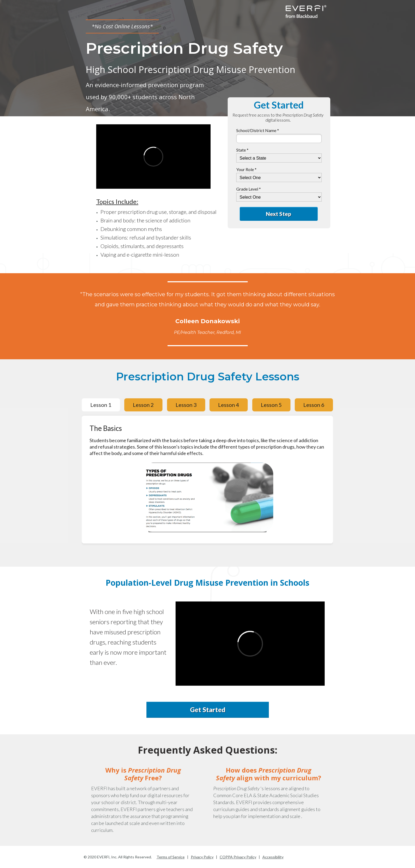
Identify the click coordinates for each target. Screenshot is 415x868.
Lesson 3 (186, 405)
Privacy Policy (202, 857)
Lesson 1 (101, 405)
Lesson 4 (229, 405)
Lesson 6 (314, 405)
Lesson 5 (271, 405)
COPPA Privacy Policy (238, 857)
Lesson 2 (143, 405)
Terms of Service (171, 857)
